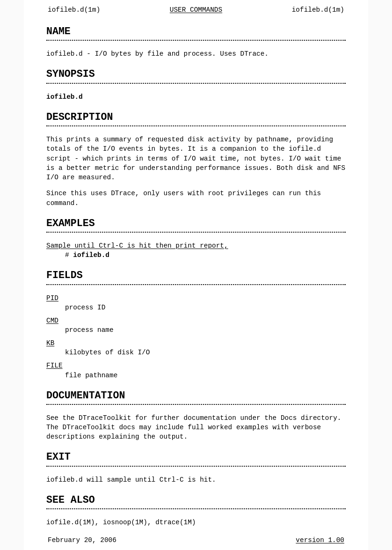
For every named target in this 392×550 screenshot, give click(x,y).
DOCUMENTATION (86, 395)
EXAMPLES (71, 223)
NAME (58, 31)
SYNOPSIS (71, 74)
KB (50, 343)
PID (52, 298)
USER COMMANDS (196, 10)
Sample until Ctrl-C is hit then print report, (137, 246)
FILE (54, 365)
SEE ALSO (71, 500)
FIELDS (65, 275)
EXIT (58, 457)
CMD (52, 320)
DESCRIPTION (80, 117)
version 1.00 (320, 540)
